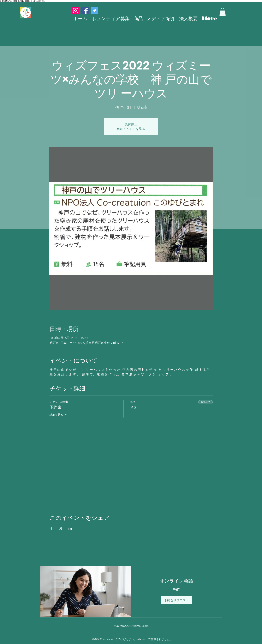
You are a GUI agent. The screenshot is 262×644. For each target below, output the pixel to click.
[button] (223, 12)
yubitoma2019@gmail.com (131, 626)
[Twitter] (95, 11)
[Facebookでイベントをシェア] (51, 528)
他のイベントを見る (131, 129)
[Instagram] (76, 11)
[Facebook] (85, 11)
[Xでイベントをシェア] (61, 528)
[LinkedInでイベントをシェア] (70, 528)
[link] (176, 581)
